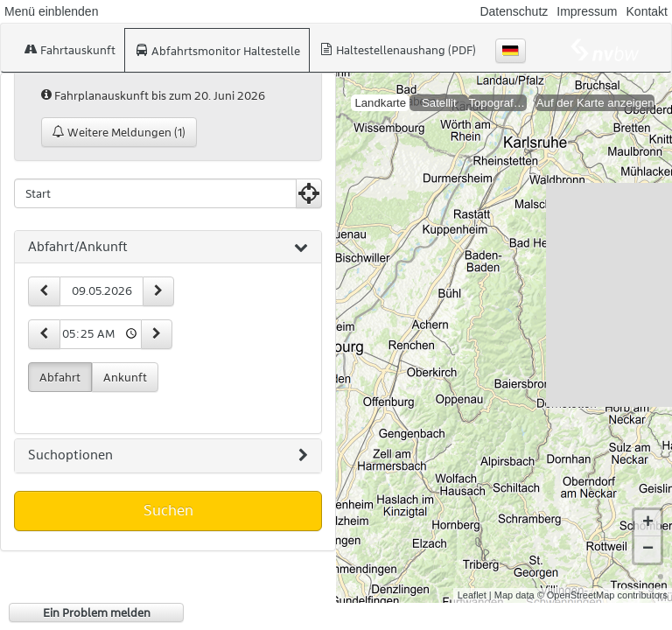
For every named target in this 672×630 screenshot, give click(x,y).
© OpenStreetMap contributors (602, 581)
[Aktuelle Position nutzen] (309, 193)
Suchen (168, 510)
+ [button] (648, 509)
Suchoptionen (168, 456)
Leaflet (472, 581)
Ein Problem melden (97, 612)
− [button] (648, 535)
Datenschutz (514, 11)
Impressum (587, 11)
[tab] (168, 248)
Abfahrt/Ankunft (168, 248)
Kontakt (647, 11)
